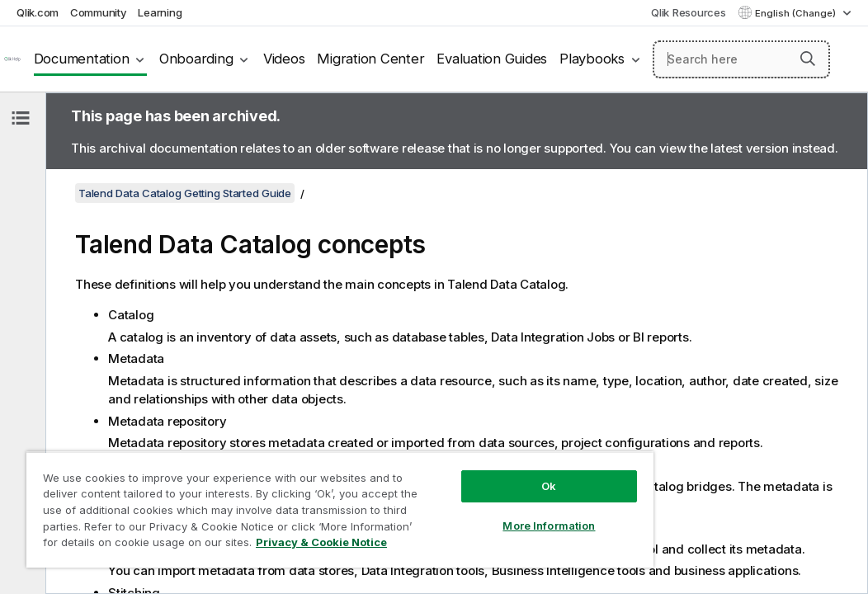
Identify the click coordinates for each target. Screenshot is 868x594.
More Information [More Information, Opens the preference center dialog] (445, 497)
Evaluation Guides (492, 59)
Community (99, 12)
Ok (444, 457)
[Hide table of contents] (21, 118)
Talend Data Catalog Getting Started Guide (185, 193)
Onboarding (196, 59)
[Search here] (741, 59)
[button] (808, 59)
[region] (278, 495)
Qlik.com (38, 12)
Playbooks (592, 59)
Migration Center (370, 59)
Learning (160, 12)
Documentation (82, 59)
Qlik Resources (689, 12)
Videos (284, 59)
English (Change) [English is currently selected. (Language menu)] (797, 13)
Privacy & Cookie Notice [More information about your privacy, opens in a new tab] (139, 545)
